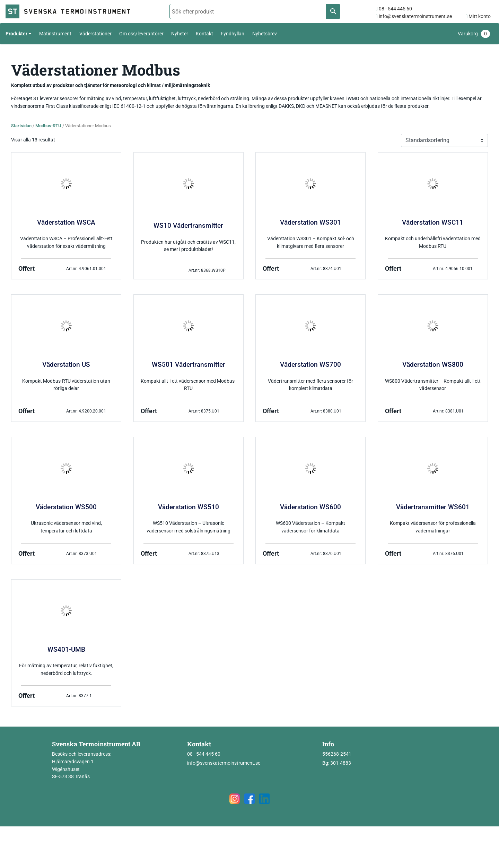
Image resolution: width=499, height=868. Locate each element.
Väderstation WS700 (310, 365)
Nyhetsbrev (265, 34)
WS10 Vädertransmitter (188, 226)
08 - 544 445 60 (394, 9)
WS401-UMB (66, 650)
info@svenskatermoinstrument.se (414, 16)
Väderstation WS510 (189, 507)
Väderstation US (66, 365)
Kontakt (204, 34)
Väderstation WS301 (310, 223)
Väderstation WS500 (66, 507)
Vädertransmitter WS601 (433, 507)
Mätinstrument (55, 34)
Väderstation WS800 (433, 365)
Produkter (16, 34)
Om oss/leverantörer (141, 34)
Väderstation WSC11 (433, 223)
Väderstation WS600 (310, 507)
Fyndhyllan (233, 34)
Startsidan (21, 126)
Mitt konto (478, 16)
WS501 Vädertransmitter (189, 365)
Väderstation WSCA (66, 223)
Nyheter (180, 34)
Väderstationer (95, 34)
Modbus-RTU (48, 126)
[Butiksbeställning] (444, 140)
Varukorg (474, 34)
